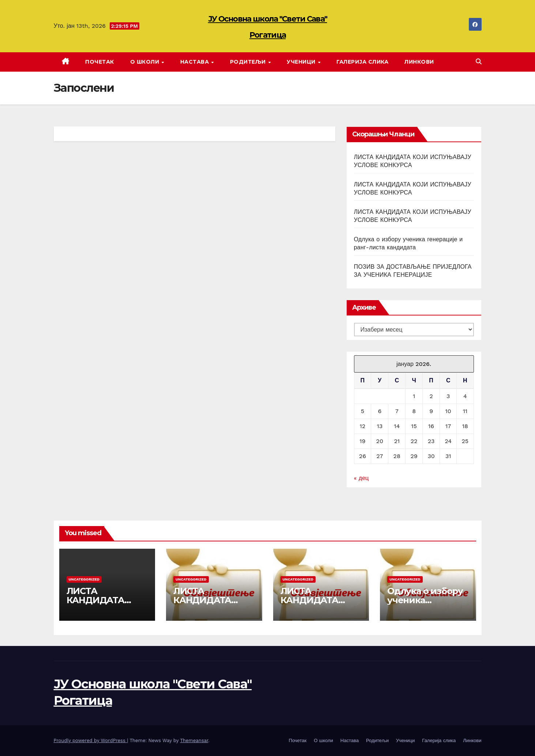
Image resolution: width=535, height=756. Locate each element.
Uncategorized (84, 579)
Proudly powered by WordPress (91, 740)
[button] (479, 62)
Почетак (100, 62)
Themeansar (194, 740)
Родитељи (249, 62)
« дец (361, 478)
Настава (195, 62)
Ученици (302, 62)
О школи (146, 62)
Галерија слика (362, 62)
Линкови (419, 62)
